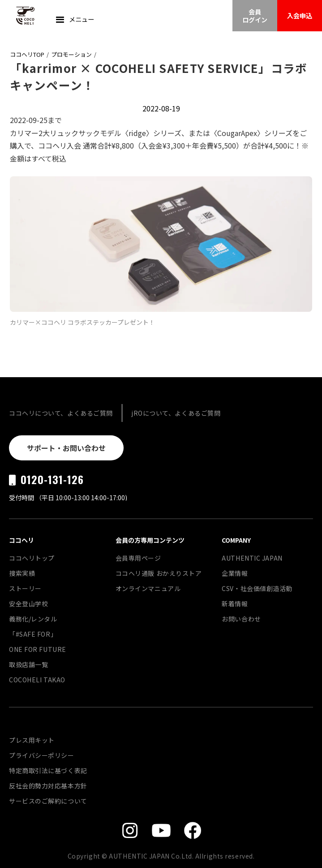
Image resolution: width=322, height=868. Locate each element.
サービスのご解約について (48, 801)
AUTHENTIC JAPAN (252, 558)
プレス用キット (32, 740)
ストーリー (25, 588)
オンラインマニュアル (148, 588)
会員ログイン (255, 16)
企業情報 (235, 573)
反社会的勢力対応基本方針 (48, 786)
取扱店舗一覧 (28, 664)
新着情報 (235, 604)
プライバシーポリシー (42, 755)
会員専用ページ (138, 558)
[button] (74, 20)
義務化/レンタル (33, 619)
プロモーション (71, 54)
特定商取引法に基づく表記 (48, 770)
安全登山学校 (28, 604)
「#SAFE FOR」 (33, 634)
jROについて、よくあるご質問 (176, 413)
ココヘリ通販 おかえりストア (159, 573)
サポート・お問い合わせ (66, 448)
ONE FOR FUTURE (38, 649)
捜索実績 (22, 573)
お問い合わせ (241, 619)
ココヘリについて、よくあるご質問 (61, 413)
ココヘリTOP (27, 54)
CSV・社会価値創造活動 (257, 588)
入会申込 (300, 15)
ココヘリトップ (32, 558)
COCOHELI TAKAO (37, 680)
